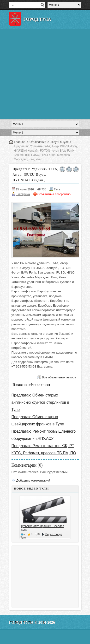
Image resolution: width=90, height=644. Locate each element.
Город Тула (37, 19)
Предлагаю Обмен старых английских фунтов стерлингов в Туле (40, 402)
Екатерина (23, 194)
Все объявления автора (59, 377)
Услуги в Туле (60, 142)
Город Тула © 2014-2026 (32, 622)
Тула (57, 189)
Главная (20, 142)
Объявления (38, 142)
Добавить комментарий (33, 480)
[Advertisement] (45, 74)
